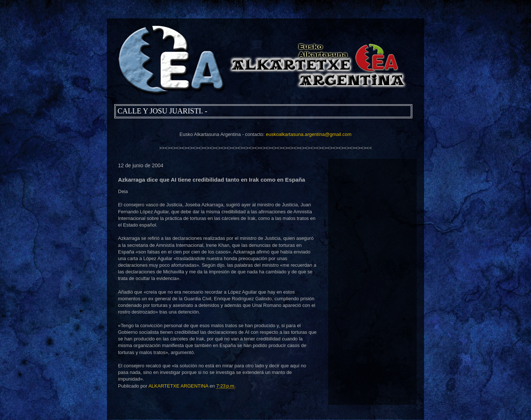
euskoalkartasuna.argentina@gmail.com (309, 134)
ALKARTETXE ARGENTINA (179, 386)
